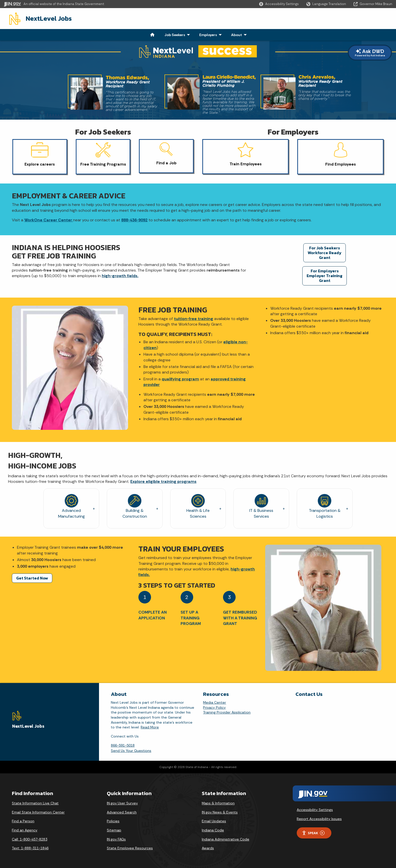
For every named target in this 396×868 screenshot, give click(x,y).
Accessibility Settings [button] (315, 809)
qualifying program (180, 378)
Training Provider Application (227, 712)
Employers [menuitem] (208, 34)
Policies (113, 820)
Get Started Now (32, 577)
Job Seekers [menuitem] (175, 34)
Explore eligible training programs (163, 480)
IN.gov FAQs (116, 838)
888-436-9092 (134, 219)
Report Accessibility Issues (319, 818)
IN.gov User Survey (122, 802)
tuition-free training (194, 318)
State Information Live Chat (35, 802)
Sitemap (114, 829)
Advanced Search (122, 811)
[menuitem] (152, 34)
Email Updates (214, 820)
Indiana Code (213, 829)
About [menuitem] (237, 34)
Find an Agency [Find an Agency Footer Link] (25, 829)
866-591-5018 (123, 745)
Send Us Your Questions (131, 750)
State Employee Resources (130, 847)
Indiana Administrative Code (226, 838)
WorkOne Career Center (49, 219)
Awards (208, 847)
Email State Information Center (38, 811)
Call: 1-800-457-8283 (30, 838)
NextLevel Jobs (44, 18)
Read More (150, 726)
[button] (279, 4)
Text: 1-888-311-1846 (30, 847)
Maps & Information (218, 802)
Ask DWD (370, 52)
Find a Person (23, 820)
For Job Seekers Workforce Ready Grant (325, 252)
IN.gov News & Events (220, 811)
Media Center (215, 701)
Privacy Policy (214, 706)
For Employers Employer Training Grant (325, 275)
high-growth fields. (120, 275)
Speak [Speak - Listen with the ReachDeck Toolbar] (313, 832)
